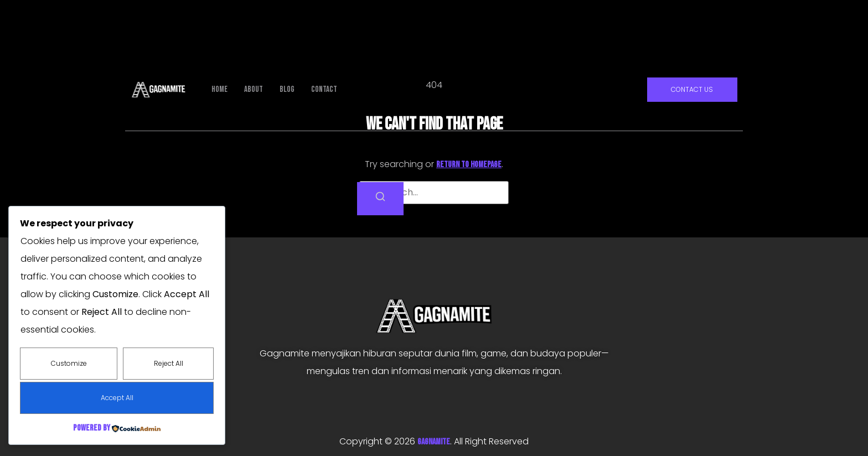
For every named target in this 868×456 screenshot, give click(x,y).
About (254, 89)
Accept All (117, 398)
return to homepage (469, 165)
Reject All (169, 363)
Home (219, 89)
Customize (69, 363)
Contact (324, 89)
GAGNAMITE (434, 442)
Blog (287, 89)
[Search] (380, 199)
